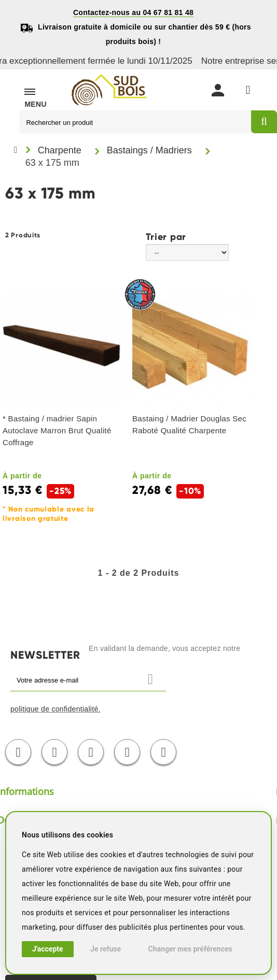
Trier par (166, 236)
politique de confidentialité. (56, 709)
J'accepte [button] (48, 949)
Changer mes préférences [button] (190, 949)
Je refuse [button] (106, 949)
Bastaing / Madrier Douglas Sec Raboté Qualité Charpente (189, 424)
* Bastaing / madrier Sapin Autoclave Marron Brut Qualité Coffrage (57, 430)
